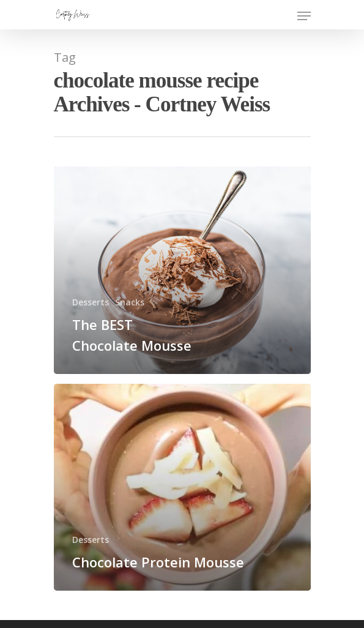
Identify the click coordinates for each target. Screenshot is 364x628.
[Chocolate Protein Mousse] (182, 488)
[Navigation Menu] (304, 16)
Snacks (130, 302)
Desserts (91, 302)
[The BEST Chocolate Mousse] (182, 270)
